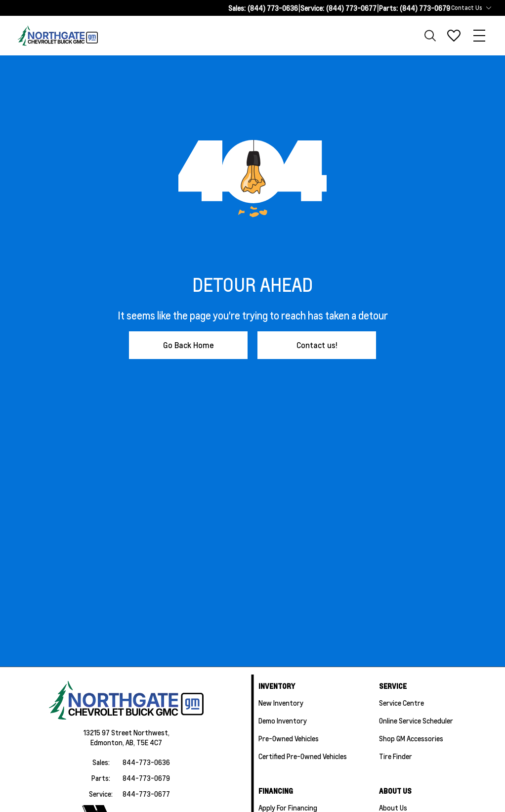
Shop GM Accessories (411, 738)
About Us (393, 808)
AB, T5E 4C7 (144, 742)
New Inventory (281, 703)
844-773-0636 (146, 762)
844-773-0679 (146, 778)
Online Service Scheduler (416, 721)
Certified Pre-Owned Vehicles (303, 756)
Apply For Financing (288, 808)
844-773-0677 (146, 794)
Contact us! (317, 345)
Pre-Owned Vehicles (289, 738)
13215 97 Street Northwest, (126, 732)
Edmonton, (108, 742)
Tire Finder (396, 756)
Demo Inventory (283, 721)
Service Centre (401, 703)
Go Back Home (189, 345)
